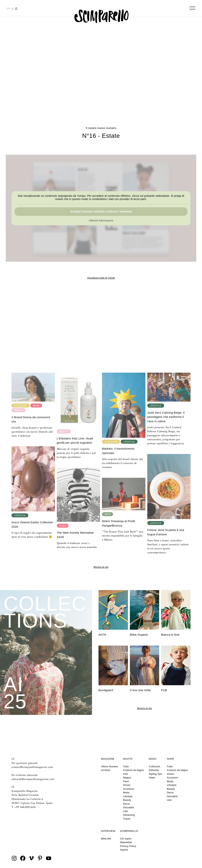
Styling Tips (156, 774)
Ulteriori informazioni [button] (101, 220)
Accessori (129, 789)
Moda (126, 792)
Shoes (127, 785)
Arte (125, 774)
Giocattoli (128, 807)
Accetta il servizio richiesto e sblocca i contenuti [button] (101, 211)
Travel (127, 819)
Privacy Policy (128, 846)
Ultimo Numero (110, 766)
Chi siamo (126, 839)
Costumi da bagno (134, 770)
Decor (126, 804)
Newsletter (126, 842)
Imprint (124, 850)
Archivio (106, 770)
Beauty (127, 800)
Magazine (108, 759)
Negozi (127, 778)
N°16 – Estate (101, 93)
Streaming (129, 815)
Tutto (126, 766)
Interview (108, 831)
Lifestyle (128, 796)
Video (152, 778)
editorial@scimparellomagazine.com (33, 779)
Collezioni (154, 766)
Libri (125, 811)
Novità (128, 759)
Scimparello (129, 831)
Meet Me (106, 839)
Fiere (126, 781)
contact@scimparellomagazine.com (32, 767)
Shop (170, 759)
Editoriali (154, 770)
